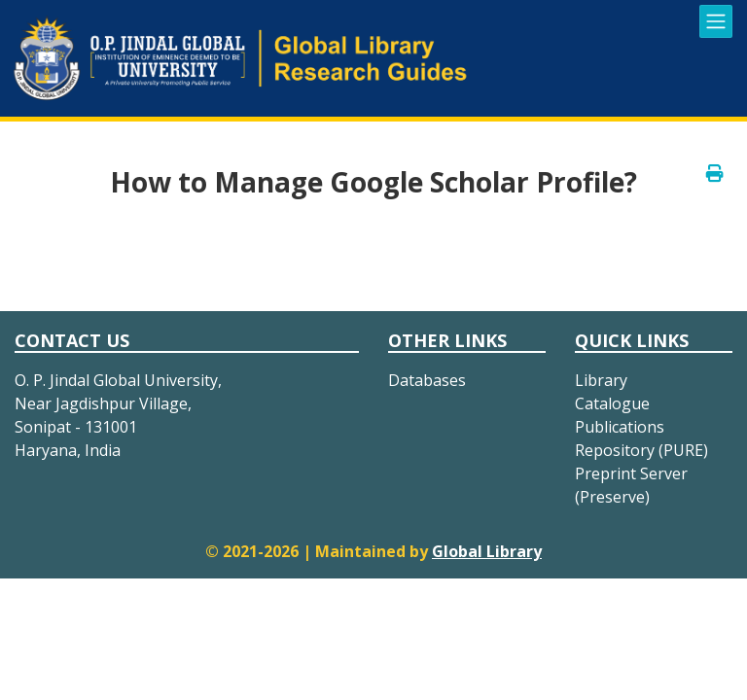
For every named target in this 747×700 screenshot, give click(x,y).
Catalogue (612, 403)
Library (601, 380)
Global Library (487, 551)
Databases (427, 380)
